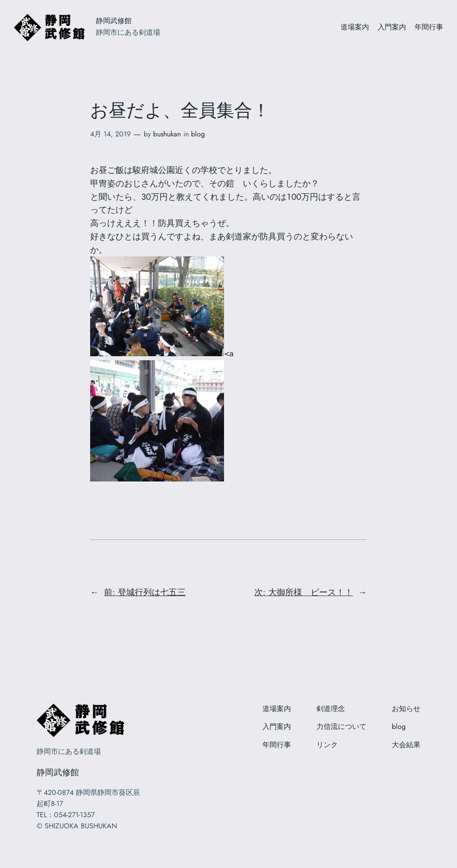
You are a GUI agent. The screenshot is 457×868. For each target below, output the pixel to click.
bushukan (167, 134)
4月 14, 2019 (110, 134)
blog (198, 134)
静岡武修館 (114, 21)
